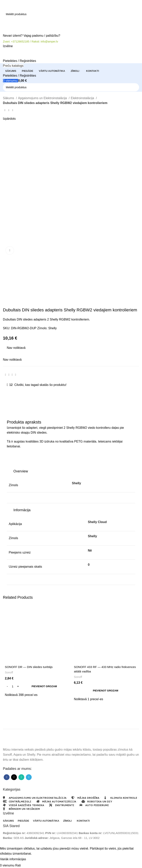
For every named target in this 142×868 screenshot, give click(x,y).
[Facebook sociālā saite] (6, 375)
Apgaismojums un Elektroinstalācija (43, 98)
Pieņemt (35, 859)
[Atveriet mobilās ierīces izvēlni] (8, 46)
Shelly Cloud (97, 522)
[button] (37, 686)
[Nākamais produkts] (13, 110)
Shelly (53, 328)
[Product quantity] (13, 686)
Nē (90, 551)
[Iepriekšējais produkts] (5, 110)
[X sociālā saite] (9, 375)
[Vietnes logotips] (18, 5)
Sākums (9, 98)
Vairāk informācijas (13, 859)
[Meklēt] (71, 14)
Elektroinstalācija (83, 98)
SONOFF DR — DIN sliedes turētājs (30, 667)
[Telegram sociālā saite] (15, 375)
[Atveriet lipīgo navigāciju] (13, 66)
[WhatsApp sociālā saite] (12, 375)
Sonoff (9, 672)
